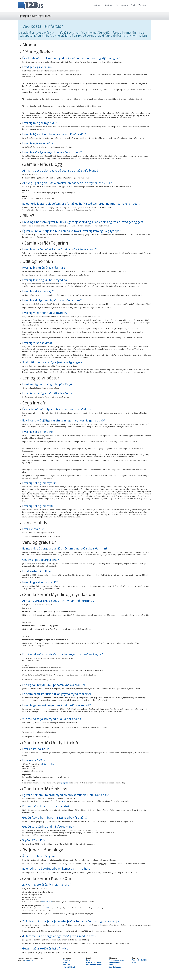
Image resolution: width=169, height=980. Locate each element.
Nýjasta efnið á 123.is (94, 962)
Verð (133, 5)
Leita (88, 960)
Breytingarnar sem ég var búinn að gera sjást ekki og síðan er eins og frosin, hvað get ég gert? (83, 222)
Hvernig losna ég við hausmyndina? (45, 280)
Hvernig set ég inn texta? (39, 506)
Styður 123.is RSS (34, 840)
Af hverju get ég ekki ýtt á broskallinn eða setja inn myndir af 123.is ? (67, 183)
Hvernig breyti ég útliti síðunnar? (44, 267)
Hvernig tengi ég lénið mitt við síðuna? (47, 393)
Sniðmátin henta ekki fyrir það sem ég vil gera (52, 362)
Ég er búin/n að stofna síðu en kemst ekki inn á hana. (57, 868)
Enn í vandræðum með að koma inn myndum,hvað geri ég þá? (63, 654)
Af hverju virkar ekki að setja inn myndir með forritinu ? (58, 601)
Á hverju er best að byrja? (39, 856)
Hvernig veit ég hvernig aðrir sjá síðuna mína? (52, 300)
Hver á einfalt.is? (33, 529)
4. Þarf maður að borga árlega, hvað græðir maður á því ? (59, 936)
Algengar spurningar (117, 960)
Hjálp (65, 962)
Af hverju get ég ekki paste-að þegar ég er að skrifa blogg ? (60, 170)
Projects (135, 962)
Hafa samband (115, 962)
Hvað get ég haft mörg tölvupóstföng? (47, 384)
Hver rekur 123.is (34, 760)
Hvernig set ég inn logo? (38, 291)
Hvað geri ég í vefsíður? (37, 67)
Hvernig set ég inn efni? (38, 432)
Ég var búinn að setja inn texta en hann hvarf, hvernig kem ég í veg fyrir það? (72, 231)
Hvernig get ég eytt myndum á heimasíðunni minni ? (57, 705)
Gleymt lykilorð (69, 967)
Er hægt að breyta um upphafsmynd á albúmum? (54, 685)
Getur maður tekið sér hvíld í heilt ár (46, 948)
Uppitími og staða (116, 967)
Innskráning (96, 5)
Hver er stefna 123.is (36, 749)
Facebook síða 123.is (140, 960)
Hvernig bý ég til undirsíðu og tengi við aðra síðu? (54, 134)
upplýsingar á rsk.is (47, 764)
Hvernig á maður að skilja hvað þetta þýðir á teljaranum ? (59, 249)
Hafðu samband (122, 5)
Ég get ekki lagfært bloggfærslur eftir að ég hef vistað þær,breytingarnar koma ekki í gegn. (81, 204)
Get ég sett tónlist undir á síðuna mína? (48, 826)
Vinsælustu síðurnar (94, 965)
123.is (64, 801)
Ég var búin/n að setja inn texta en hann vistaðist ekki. (58, 409)
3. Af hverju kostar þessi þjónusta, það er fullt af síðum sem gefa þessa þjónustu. (75, 921)
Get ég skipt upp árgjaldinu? (41, 560)
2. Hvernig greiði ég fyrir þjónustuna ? (47, 884)
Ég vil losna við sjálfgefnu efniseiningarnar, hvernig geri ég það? (64, 420)
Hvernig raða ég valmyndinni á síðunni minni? (52, 152)
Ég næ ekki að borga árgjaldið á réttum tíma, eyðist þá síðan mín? (65, 548)
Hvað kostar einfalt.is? (37, 571)
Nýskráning (108, 5)
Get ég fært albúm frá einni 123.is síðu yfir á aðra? (55, 817)
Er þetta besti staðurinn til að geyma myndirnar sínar (57, 694)
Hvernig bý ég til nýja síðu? (40, 123)
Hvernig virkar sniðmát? (38, 343)
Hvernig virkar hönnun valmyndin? (45, 313)
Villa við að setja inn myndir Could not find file (52, 719)
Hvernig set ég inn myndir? (40, 483)
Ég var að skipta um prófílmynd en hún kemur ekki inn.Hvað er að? (66, 795)
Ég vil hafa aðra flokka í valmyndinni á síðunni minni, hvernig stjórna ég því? (71, 58)
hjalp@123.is (65, 783)
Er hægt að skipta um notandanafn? (46, 806)
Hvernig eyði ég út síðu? (38, 143)
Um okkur (142, 5)
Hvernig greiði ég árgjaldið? (40, 582)
